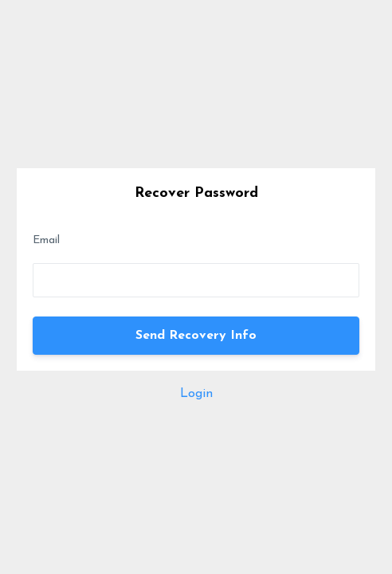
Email (46, 240)
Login (196, 394)
